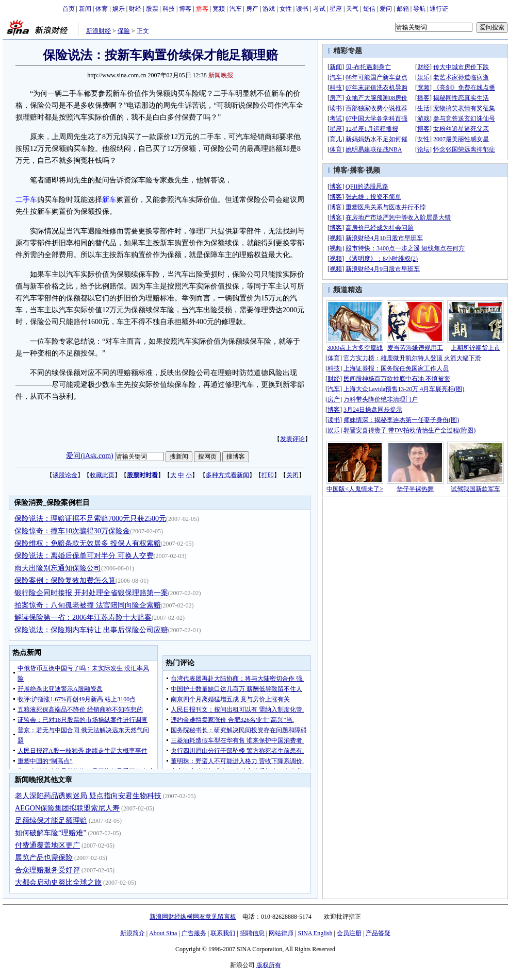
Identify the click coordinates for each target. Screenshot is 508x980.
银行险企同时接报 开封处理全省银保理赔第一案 (91, 593)
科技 (169, 9)
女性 (286, 9)
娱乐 (119, 9)
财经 (135, 9)
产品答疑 (378, 933)
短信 (369, 9)
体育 (102, 9)
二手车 (26, 200)
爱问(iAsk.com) (89, 456)
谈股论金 (65, 475)
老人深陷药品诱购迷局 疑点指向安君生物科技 (88, 796)
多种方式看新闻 (227, 475)
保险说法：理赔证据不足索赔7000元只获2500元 (90, 519)
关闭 (292, 475)
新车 (109, 200)
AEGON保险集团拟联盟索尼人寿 (67, 808)
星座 (336, 9)
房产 (252, 9)
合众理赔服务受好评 (47, 870)
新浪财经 (99, 31)
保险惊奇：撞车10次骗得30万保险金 (72, 531)
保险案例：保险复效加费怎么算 (65, 580)
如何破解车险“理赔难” (51, 833)
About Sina (163, 933)
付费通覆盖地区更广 (47, 845)
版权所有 (269, 965)
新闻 (85, 9)
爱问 (386, 9)
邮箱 (403, 9)
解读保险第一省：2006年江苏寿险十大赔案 (83, 618)
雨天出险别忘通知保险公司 (58, 568)
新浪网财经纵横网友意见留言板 (193, 917)
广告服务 (194, 933)
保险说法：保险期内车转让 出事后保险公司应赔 (91, 630)
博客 (185, 9)
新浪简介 (133, 933)
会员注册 (349, 933)
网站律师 (281, 933)
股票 (152, 9)
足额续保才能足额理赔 (51, 821)
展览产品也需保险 (44, 858)
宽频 (219, 9)
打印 (268, 475)
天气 (352, 9)
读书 (302, 9)
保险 (124, 31)
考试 (319, 9)
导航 (419, 9)
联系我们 (223, 933)
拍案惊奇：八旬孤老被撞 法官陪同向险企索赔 (88, 605)
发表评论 (292, 439)
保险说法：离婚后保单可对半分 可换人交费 (84, 556)
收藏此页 (102, 475)
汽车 (236, 9)
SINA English (315, 933)
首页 (69, 9)
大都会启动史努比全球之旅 (58, 882)
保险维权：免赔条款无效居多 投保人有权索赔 (88, 543)
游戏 (269, 9)
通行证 (439, 9)
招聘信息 (252, 933)
